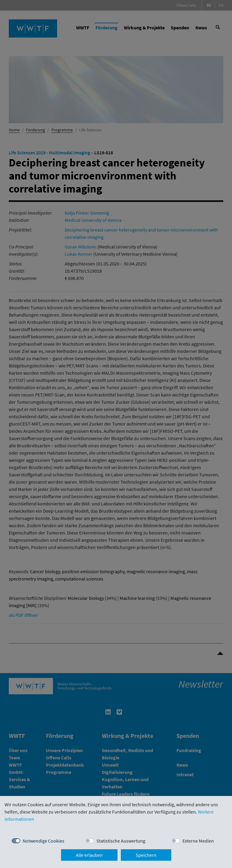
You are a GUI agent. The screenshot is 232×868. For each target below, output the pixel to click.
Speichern (146, 855)
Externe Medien (198, 841)
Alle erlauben (89, 855)
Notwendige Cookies (43, 841)
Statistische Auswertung (121, 841)
